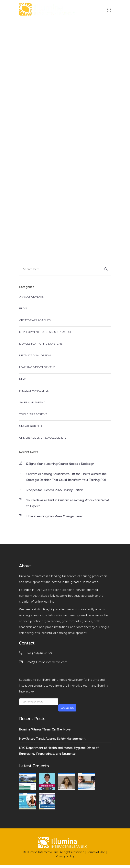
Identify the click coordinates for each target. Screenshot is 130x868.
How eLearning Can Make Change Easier (54, 516)
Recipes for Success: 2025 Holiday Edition (55, 490)
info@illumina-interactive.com (47, 662)
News (23, 379)
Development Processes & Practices (46, 332)
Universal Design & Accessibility (43, 438)
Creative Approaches (35, 320)
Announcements (32, 297)
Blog (23, 308)
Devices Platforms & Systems (41, 344)
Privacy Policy (65, 856)
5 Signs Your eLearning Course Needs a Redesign (60, 464)
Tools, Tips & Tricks (33, 414)
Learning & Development (37, 367)
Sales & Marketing (32, 402)
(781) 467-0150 (42, 653)
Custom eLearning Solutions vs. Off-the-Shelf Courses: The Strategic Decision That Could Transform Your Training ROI (66, 477)
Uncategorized (31, 426)
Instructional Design (35, 355)
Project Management (35, 391)
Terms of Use (96, 852)
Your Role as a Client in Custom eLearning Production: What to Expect (68, 503)
